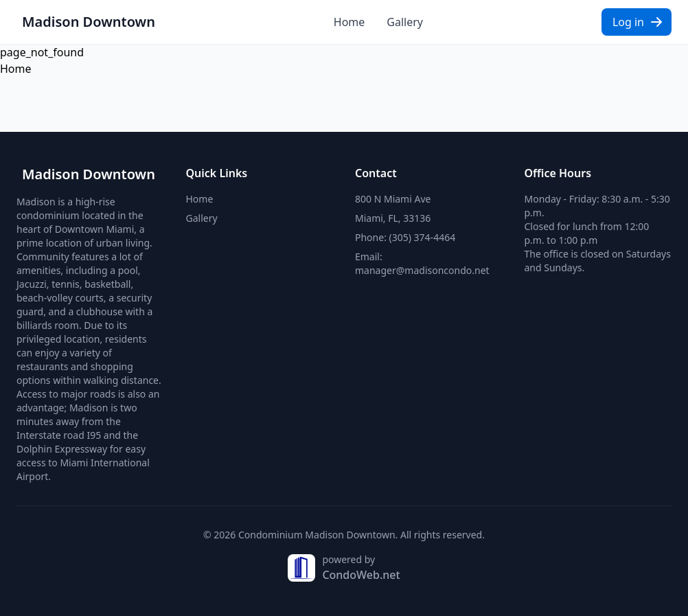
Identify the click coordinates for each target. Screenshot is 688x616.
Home (349, 22)
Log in (638, 22)
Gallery (405, 22)
